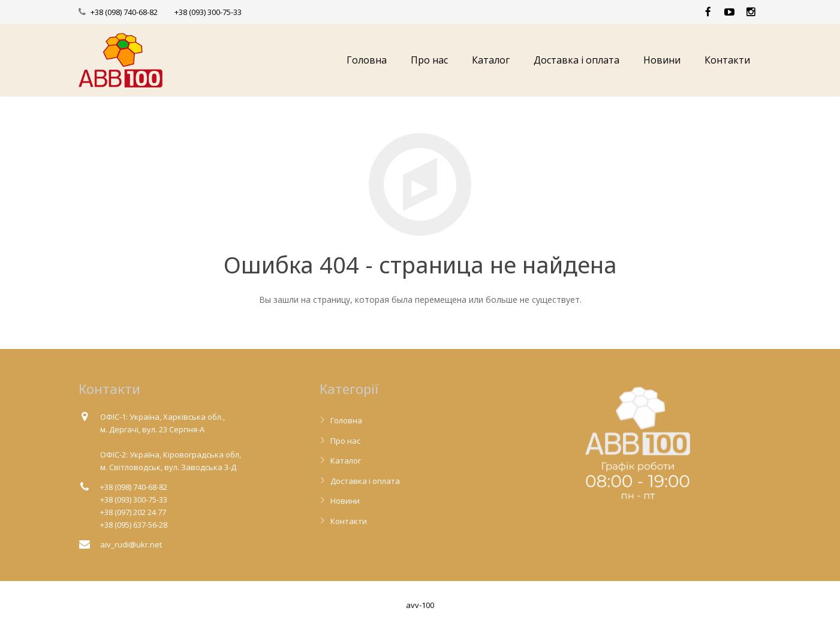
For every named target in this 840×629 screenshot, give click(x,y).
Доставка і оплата (365, 481)
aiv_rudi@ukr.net (131, 544)
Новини (345, 501)
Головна (346, 420)
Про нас (345, 441)
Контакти (349, 521)
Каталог (346, 461)
